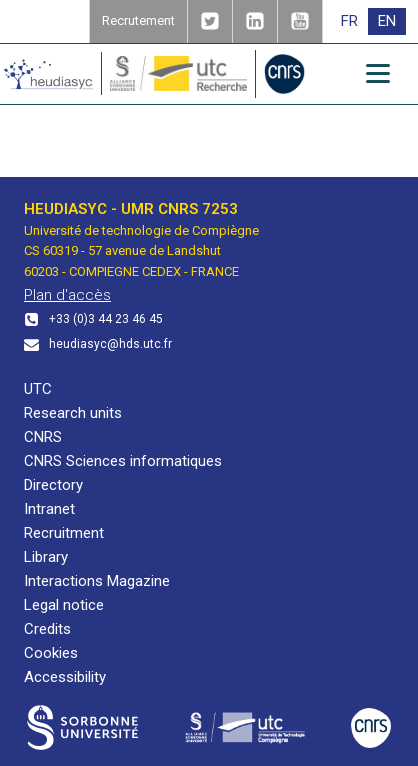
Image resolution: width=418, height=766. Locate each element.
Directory (53, 485)
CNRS (43, 437)
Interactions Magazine (97, 581)
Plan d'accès (67, 295)
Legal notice (64, 605)
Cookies (51, 653)
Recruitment (64, 533)
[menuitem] (349, 21)
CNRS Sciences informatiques (123, 461)
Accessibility (65, 677)
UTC (38, 389)
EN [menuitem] (387, 21)
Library (46, 557)
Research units (73, 413)
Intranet (49, 509)
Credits (47, 629)
